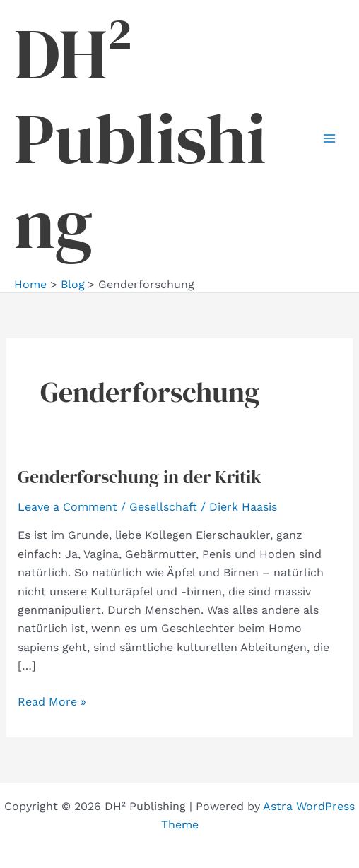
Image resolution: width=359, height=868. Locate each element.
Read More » (52, 702)
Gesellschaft (163, 507)
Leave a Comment (67, 507)
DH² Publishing (140, 138)
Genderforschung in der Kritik (140, 477)
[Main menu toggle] (329, 138)
